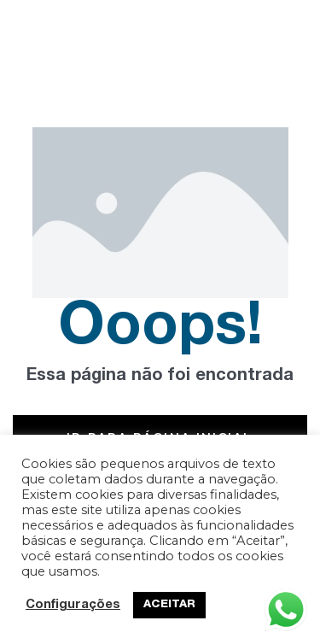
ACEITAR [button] (169, 605)
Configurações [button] (73, 606)
